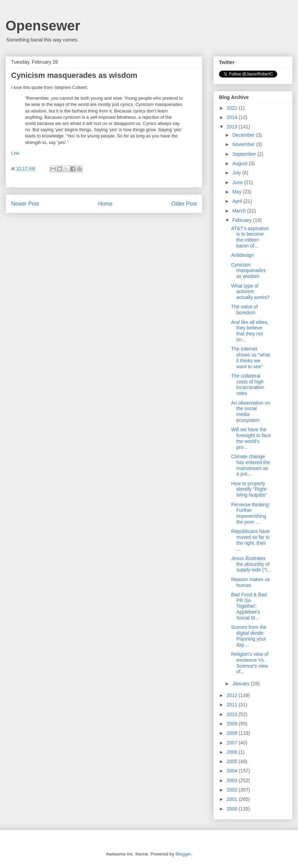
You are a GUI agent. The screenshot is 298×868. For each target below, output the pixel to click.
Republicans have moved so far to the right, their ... (251, 540)
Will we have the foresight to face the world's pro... (251, 438)
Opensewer (43, 26)
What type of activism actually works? (250, 292)
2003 (233, 780)
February (243, 220)
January (242, 684)
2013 (233, 127)
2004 (233, 771)
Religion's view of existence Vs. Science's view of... (250, 663)
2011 (233, 705)
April (238, 201)
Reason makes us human (251, 582)
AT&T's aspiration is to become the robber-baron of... (250, 237)
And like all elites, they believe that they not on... (250, 331)
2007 (233, 743)
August (240, 163)
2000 (233, 809)
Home (105, 204)
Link (15, 153)
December (244, 135)
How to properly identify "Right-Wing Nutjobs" (249, 489)
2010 (233, 714)
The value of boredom (244, 310)
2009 (233, 724)
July (237, 173)
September (245, 154)
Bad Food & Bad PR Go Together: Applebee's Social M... (249, 606)
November (244, 144)
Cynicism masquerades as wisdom (248, 271)
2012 (233, 695)
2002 (233, 790)
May (237, 192)
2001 (233, 799)
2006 (233, 752)
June (238, 182)
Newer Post (25, 204)
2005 (233, 761)
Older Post (184, 204)
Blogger (183, 854)
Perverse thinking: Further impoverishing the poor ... (251, 513)
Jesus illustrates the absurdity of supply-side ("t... (251, 564)
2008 (233, 733)
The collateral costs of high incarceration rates (248, 385)
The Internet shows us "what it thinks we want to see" (251, 358)
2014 (233, 117)
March (240, 211)
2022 (233, 108)
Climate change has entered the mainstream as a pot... (251, 465)
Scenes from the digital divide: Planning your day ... (249, 636)
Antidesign (242, 255)
